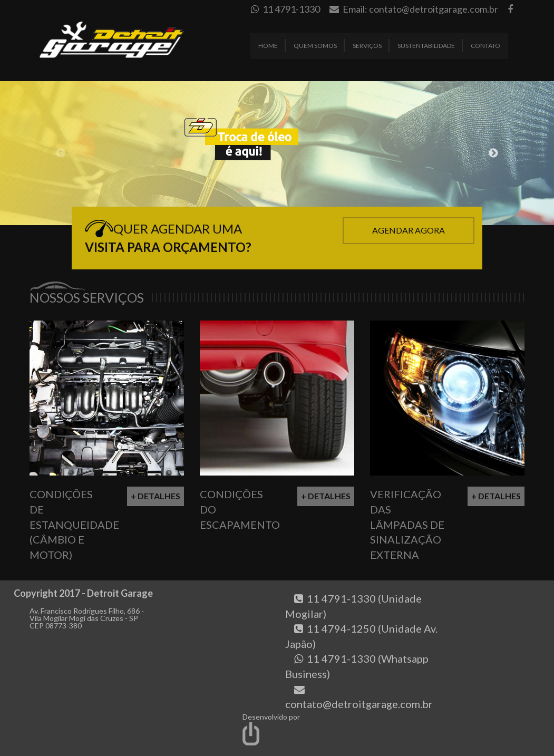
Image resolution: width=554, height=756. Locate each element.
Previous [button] (61, 153)
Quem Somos (315, 46)
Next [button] (493, 153)
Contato (485, 46)
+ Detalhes (155, 496)
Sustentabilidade (426, 46)
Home (268, 46)
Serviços (367, 46)
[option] (277, 153)
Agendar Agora (409, 230)
